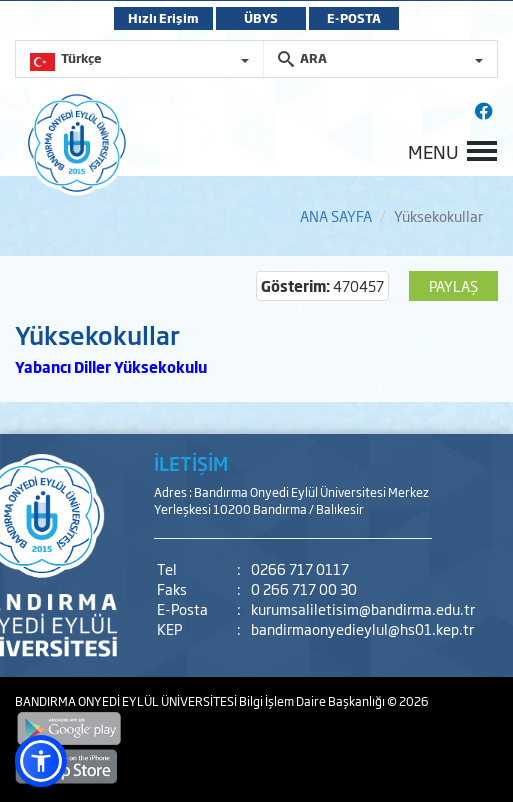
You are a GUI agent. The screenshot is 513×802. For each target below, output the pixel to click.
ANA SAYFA (336, 215)
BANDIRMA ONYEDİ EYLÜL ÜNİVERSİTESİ (127, 701)
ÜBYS (261, 18)
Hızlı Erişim (163, 18)
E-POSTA (354, 18)
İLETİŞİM (191, 463)
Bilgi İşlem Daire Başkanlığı (313, 701)
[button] (41, 761)
